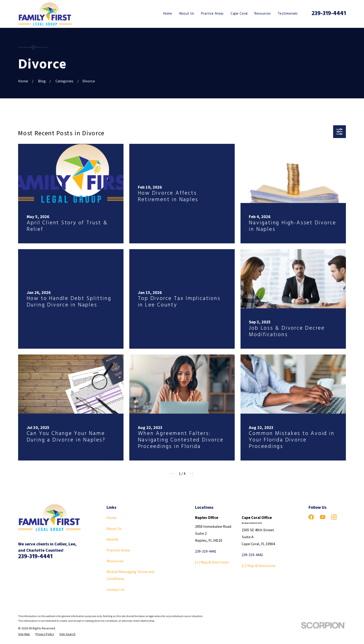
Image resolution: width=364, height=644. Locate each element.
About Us (114, 529)
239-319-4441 (329, 14)
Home (112, 518)
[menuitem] (24, 634)
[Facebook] (311, 517)
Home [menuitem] (168, 14)
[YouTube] (323, 517)
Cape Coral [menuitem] (239, 14)
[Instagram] (334, 517)
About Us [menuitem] (187, 14)
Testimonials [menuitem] (288, 14)
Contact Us (116, 590)
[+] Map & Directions (212, 562)
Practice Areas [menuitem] (212, 14)
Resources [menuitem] (263, 14)
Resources (115, 561)
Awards (112, 539)
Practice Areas (118, 550)
